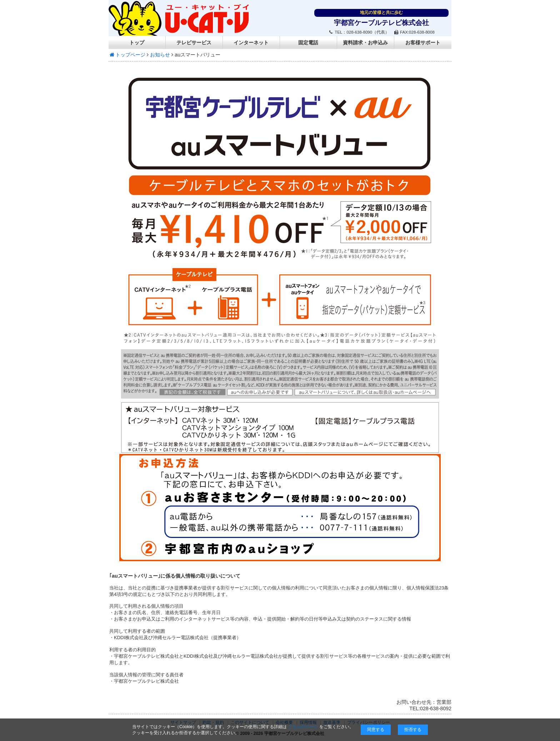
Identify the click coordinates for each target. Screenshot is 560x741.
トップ (137, 43)
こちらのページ (303, 727)
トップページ (127, 55)
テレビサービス (194, 43)
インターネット (251, 43)
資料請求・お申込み (365, 43)
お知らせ (160, 55)
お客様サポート (423, 43)
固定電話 (308, 43)
